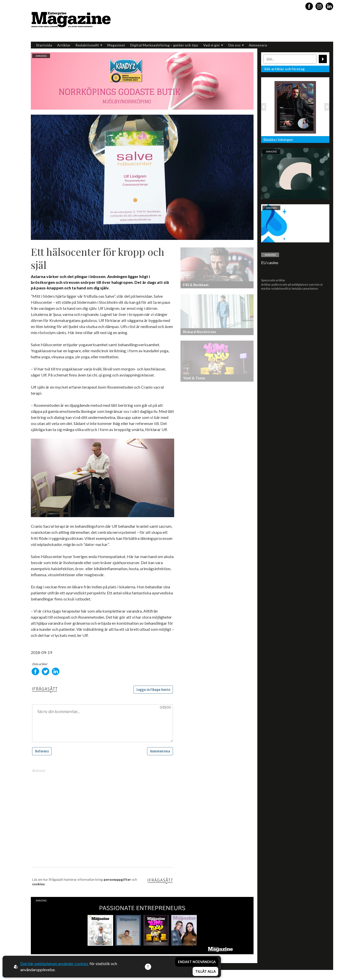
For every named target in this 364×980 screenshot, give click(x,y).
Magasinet (116, 45)
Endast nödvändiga (197, 962)
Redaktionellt (89, 45)
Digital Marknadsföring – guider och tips (164, 45)
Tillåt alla (205, 971)
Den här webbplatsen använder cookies (54, 963)
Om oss (236, 45)
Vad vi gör (213, 45)
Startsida (44, 45)
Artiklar (64, 45)
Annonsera (258, 45)
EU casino (270, 262)
